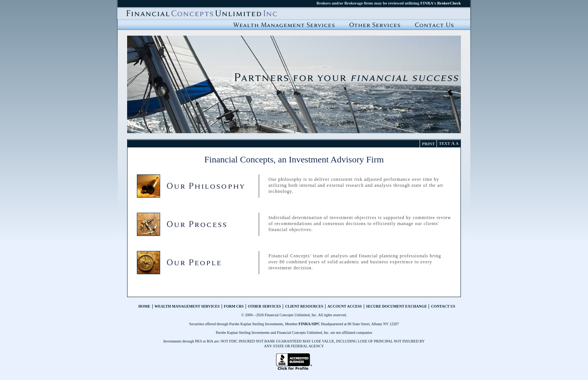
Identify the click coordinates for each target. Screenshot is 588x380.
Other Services (264, 306)
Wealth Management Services (284, 25)
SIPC (316, 324)
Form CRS (234, 306)
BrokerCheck (449, 3)
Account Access (345, 306)
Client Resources (304, 306)
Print (428, 144)
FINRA (304, 324)
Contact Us (434, 25)
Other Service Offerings (375, 25)
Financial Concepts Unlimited (202, 13)
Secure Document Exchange (397, 306)
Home (144, 306)
